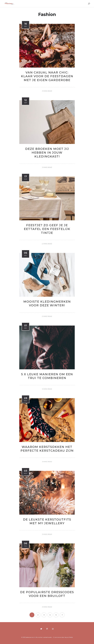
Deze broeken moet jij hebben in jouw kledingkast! (47, 153)
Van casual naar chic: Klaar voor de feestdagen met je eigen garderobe (47, 76)
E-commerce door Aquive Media (63, 637)
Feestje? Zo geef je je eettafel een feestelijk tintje (47, 229)
